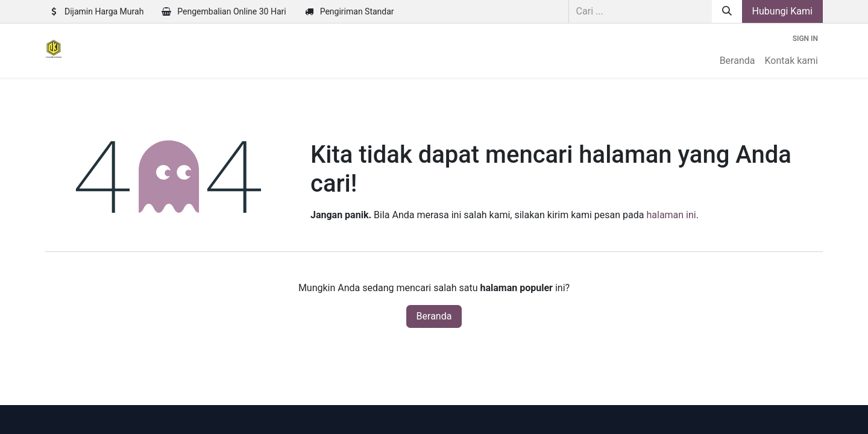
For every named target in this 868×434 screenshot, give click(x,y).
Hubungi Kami (782, 11)
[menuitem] (737, 61)
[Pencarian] (727, 11)
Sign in (805, 39)
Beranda (434, 316)
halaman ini (671, 215)
